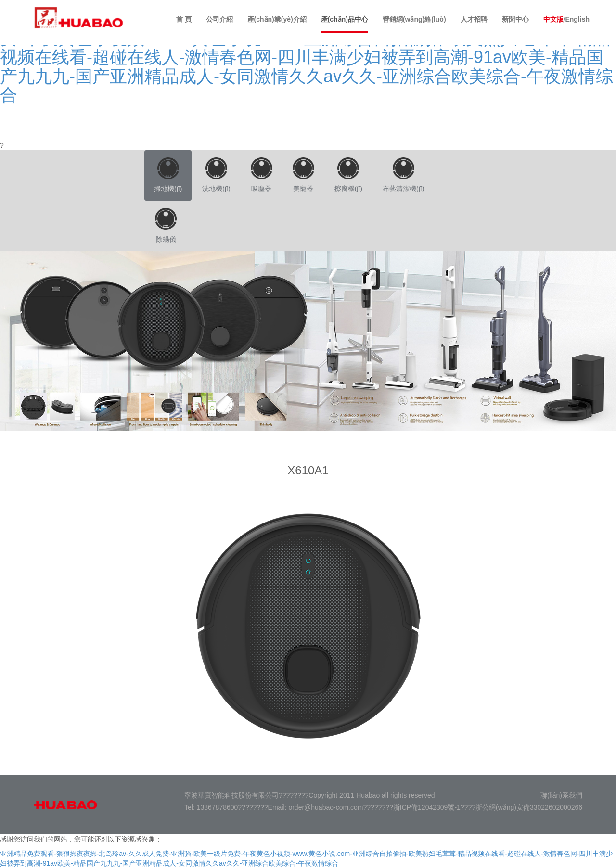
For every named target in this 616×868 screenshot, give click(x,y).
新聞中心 (515, 19)
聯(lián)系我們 (561, 795)
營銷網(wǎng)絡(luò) (414, 19)
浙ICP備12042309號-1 (427, 807)
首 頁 (184, 19)
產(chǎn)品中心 (345, 19)
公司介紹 (219, 19)
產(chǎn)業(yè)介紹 (277, 19)
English (577, 19)
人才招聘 (474, 19)
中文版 (553, 19)
